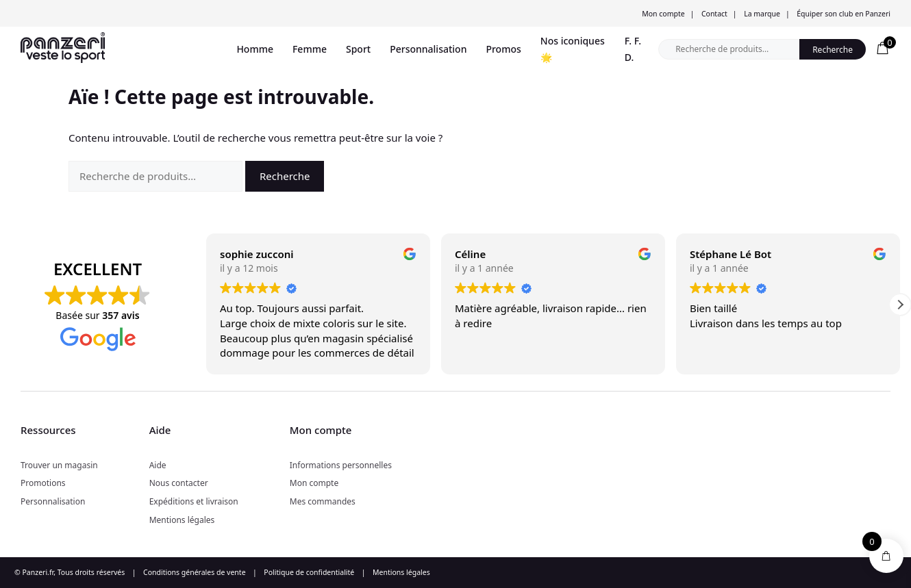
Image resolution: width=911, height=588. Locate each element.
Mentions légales (182, 520)
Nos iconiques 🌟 (573, 49)
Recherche (833, 50)
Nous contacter (179, 483)
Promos (503, 49)
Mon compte (663, 14)
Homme (255, 49)
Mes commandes (323, 501)
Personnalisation (428, 49)
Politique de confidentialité (309, 572)
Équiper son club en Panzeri (844, 14)
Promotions (43, 483)
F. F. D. (633, 49)
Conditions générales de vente (195, 572)
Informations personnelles (341, 465)
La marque (762, 14)
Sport (358, 49)
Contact (714, 14)
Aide (158, 465)
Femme (310, 49)
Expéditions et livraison (194, 501)
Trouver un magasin (59, 465)
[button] (900, 305)
